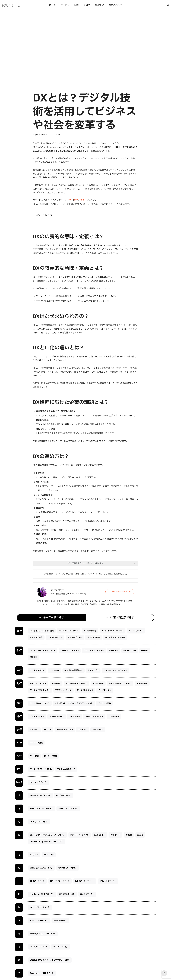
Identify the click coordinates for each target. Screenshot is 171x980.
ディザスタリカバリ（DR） (120, 684)
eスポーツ (34, 855)
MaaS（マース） (87, 894)
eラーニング (49, 855)
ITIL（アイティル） (108, 881)
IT (70, 200)
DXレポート (115, 835)
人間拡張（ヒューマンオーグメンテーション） (74, 703)
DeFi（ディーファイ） (80, 835)
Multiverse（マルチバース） (42, 894)
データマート (142, 684)
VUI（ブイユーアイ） (39, 947)
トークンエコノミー (38, 684)
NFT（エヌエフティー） (40, 907)
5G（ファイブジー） (39, 782)
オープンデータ (36, 637)
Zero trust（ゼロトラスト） (42, 973)
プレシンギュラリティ (94, 717)
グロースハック (130, 651)
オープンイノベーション (69, 631)
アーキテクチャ (90, 631)
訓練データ (114, 651)
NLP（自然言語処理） (74, 670)
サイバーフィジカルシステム (115, 670)
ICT (76, 200)
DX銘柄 (129, 835)
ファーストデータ (57, 717)
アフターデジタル (75, 637)
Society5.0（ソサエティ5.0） (43, 934)
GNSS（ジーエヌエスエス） (42, 868)
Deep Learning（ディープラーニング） (47, 842)
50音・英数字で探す (122, 618)
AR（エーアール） (64, 795)
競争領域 (145, 651)
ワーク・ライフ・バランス (41, 769)
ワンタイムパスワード (66, 769)
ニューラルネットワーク (40, 703)
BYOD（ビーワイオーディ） (42, 809)
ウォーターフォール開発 (115, 637)
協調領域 (34, 657)
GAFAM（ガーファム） (68, 868)
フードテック (74, 717)
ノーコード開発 (104, 703)
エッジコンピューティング (113, 631)
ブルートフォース (37, 717)
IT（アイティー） (37, 881)
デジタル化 (56, 684)
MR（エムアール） (67, 894)
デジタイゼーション (63, 690)
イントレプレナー (136, 631)
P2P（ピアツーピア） (39, 921)
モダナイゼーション (65, 730)
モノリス (48, 730)
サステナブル (93, 670)
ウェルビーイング (55, 637)
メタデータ (83, 730)
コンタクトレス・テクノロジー (43, 651)
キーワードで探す (53, 618)
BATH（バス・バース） (68, 809)
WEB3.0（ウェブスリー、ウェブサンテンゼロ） (50, 960)
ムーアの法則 (98, 730)
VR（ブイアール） (61, 947)
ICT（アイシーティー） (60, 881)
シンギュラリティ (37, 670)
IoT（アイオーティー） (85, 881)
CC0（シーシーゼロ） (39, 822)
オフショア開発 (94, 637)
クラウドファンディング (94, 651)
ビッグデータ (114, 717)
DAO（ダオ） (100, 835)
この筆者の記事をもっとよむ (120, 592)
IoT (83, 200)
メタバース (34, 730)
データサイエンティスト (40, 690)
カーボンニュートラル (70, 651)
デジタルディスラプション (77, 684)
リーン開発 (34, 756)
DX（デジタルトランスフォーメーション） (48, 835)
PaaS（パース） (60, 921)
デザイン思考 (98, 684)
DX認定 (140, 835)
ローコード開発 (50, 756)
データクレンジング (85, 690)
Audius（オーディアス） (40, 795)
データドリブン (105, 690)
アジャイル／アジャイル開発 (42, 631)
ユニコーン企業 (36, 743)
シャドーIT (54, 670)
